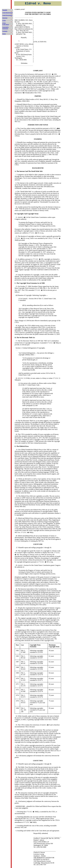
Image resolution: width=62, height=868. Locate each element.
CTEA (4, 20)
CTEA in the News (6, 24)
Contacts (5, 31)
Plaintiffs (5, 10)
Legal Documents (7, 15)
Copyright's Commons (6, 28)
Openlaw (5, 18)
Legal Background (7, 13)
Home (4, 34)
